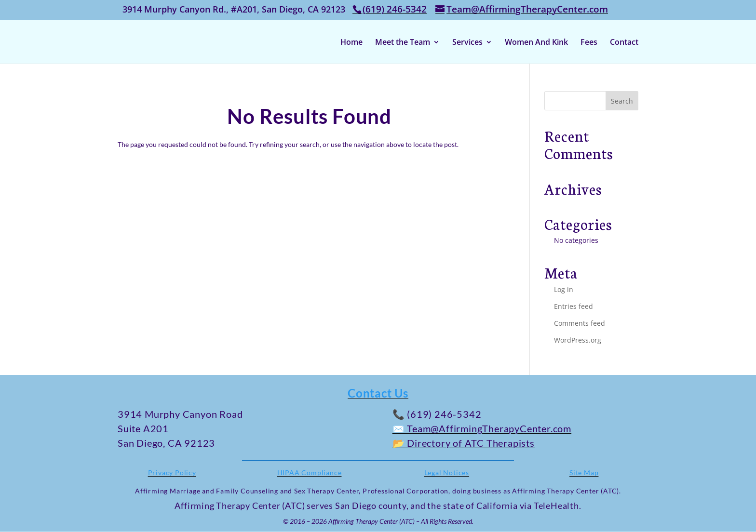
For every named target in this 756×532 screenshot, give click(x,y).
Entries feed (574, 306)
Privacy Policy (172, 472)
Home (351, 43)
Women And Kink (536, 43)
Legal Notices (447, 472)
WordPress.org (578, 340)
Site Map (584, 472)
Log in (564, 289)
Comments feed (580, 323)
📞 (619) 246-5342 (437, 414)
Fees (589, 43)
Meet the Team (403, 43)
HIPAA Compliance (310, 472)
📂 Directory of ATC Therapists (464, 443)
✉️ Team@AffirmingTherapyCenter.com (482, 428)
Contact (624, 43)
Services (467, 43)
